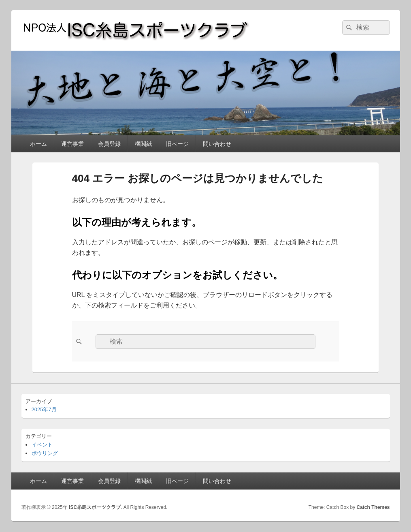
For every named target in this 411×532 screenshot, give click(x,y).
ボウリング (45, 453)
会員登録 (109, 144)
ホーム (38, 144)
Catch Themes (373, 507)
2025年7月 (44, 409)
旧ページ (177, 144)
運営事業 (72, 144)
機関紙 (143, 144)
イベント (42, 445)
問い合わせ (217, 144)
